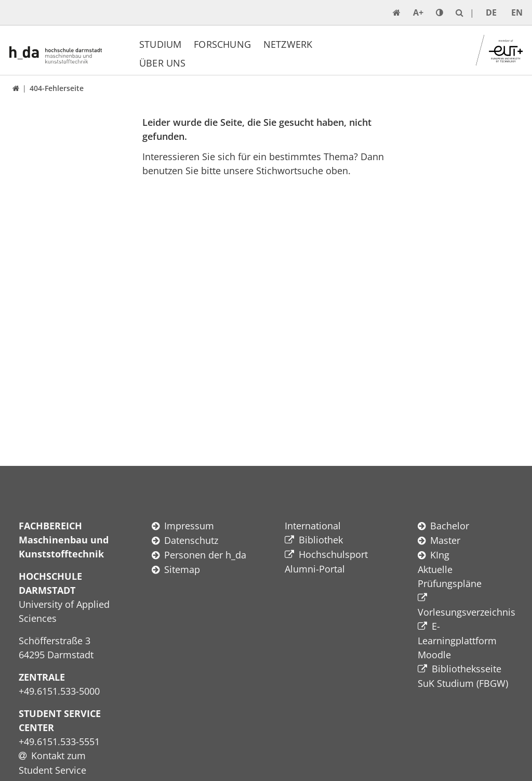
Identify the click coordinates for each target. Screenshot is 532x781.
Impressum (189, 526)
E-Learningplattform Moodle (457, 640)
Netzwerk (288, 44)
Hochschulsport (333, 554)
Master (445, 540)
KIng (440, 555)
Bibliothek (321, 540)
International (313, 526)
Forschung (222, 44)
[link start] (397, 12)
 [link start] (16, 88)
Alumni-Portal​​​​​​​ (315, 569)
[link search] (460, 12)
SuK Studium (446, 683)
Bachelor (450, 526)
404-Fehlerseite (57, 88)
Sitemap (182, 569)
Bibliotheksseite (467, 669)
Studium (160, 44)
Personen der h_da (205, 555)
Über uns (162, 63)
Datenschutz (191, 540)
